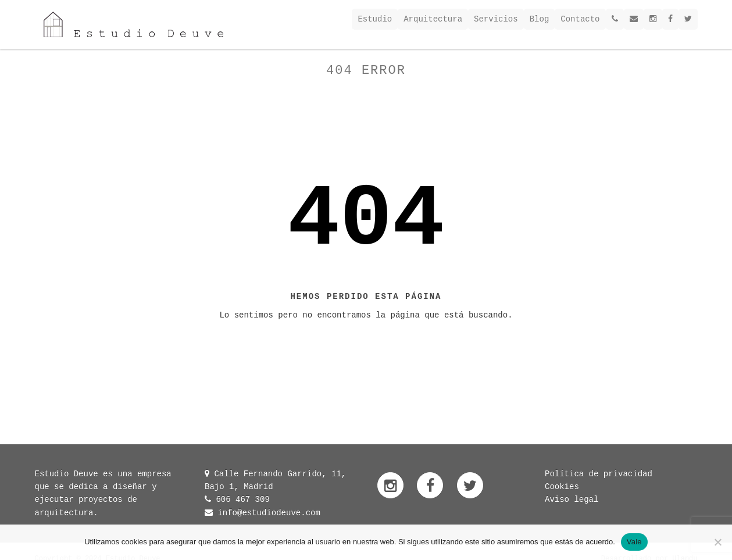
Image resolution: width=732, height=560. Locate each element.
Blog (540, 19)
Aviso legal (572, 500)
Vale (634, 542)
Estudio (375, 19)
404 (366, 220)
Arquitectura (433, 19)
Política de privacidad (599, 474)
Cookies (562, 487)
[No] (717, 542)
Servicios (496, 19)
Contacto (580, 19)
